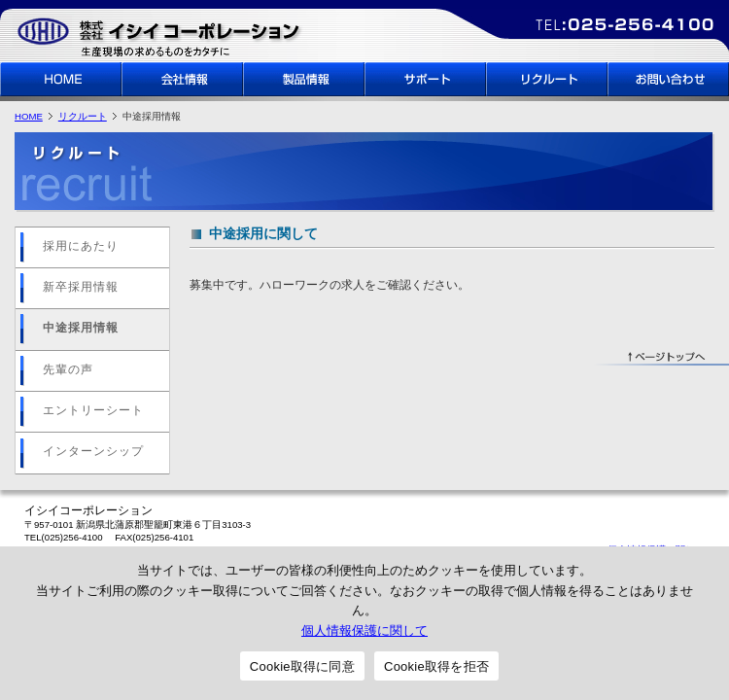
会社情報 (182, 79)
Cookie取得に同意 (302, 666)
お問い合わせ (668, 79)
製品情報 (304, 79)
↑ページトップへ (661, 358)
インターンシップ (93, 451)
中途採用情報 (81, 328)
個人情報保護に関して (364, 630)
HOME (61, 79)
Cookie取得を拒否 (436, 666)
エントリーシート (93, 410)
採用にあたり (81, 246)
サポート (425, 79)
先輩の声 (68, 369)
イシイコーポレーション (160, 35)
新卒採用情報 (81, 287)
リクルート (547, 79)
